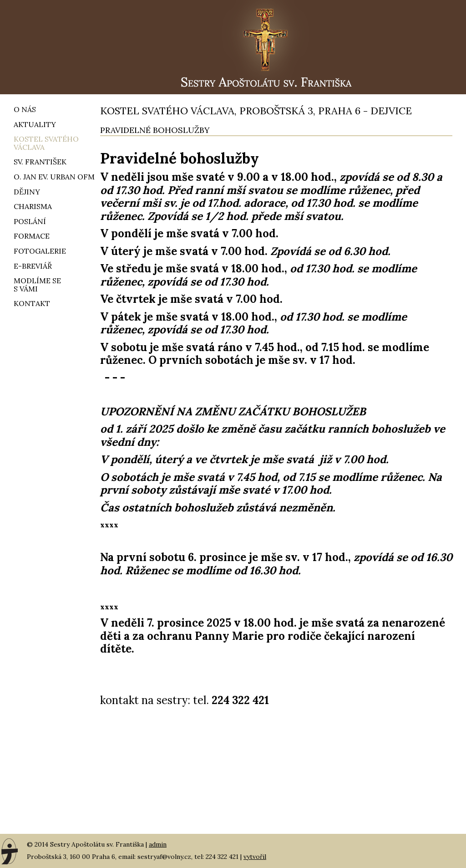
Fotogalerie (40, 251)
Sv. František (40, 162)
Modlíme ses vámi (37, 285)
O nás (25, 109)
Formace (32, 236)
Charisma (33, 206)
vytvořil (255, 857)
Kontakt (32, 303)
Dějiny (27, 192)
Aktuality (35, 124)
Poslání (30, 221)
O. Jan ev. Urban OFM (54, 177)
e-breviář (33, 266)
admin (158, 844)
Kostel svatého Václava (46, 143)
